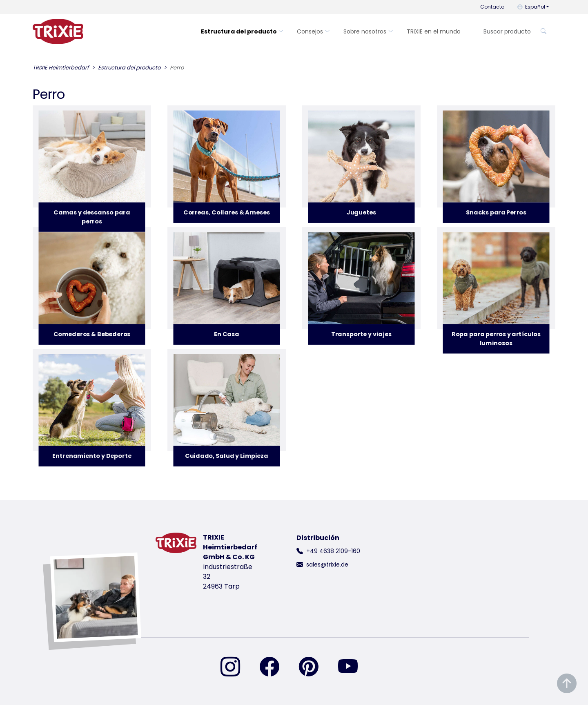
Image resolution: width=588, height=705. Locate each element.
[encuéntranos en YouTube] (353, 667)
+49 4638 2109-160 (333, 551)
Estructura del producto (242, 31)
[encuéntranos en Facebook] (274, 667)
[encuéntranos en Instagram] (235, 667)
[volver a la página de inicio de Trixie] (58, 31)
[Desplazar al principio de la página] (567, 684)
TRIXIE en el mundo (434, 31)
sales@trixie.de (327, 564)
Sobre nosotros (369, 31)
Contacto (492, 7)
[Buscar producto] (507, 32)
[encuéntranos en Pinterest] (314, 667)
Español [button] (531, 7)
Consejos (314, 31)
